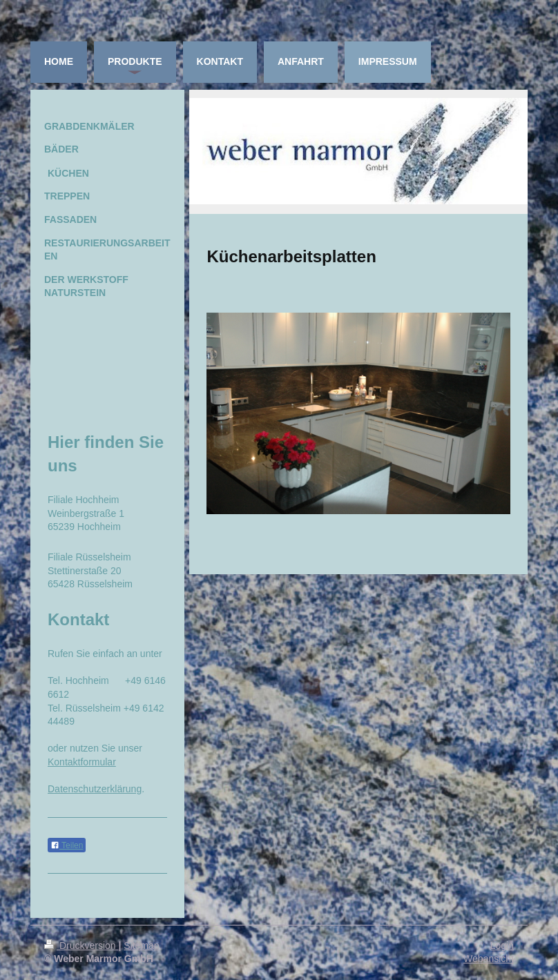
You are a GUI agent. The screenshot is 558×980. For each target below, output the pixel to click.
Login (502, 945)
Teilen (67, 845)
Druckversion (81, 945)
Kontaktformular (82, 762)
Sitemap (141, 945)
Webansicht (489, 959)
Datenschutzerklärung (95, 789)
